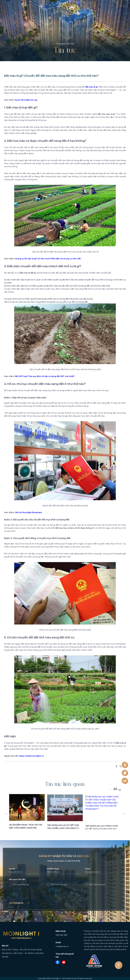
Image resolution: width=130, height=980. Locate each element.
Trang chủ (61, 44)
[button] (124, 814)
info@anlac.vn (62, 946)
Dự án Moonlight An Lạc (26, 100)
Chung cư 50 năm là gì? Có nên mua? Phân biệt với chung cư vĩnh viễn (48, 259)
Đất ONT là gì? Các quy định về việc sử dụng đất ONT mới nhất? (45, 376)
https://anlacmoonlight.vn (31, 756)
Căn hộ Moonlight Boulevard (28, 512)
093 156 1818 (61, 935)
